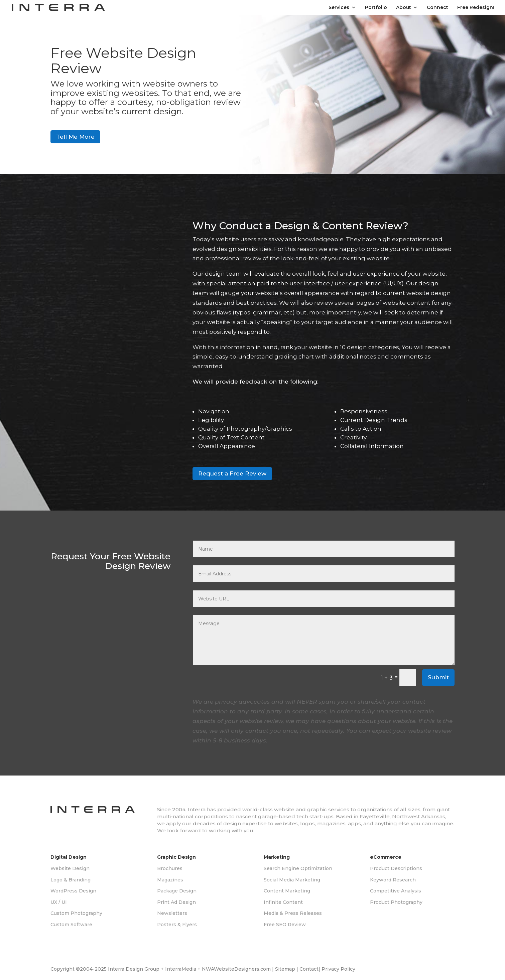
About (404, 8)
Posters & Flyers (177, 925)
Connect (437, 8)
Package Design (177, 891)
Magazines (170, 880)
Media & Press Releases (293, 913)
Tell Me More (75, 137)
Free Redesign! (476, 8)
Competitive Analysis (396, 891)
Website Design (70, 868)
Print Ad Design (176, 902)
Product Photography (396, 902)
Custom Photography (76, 913)
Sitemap (285, 969)
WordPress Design (73, 891)
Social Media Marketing (292, 880)
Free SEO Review (285, 925)
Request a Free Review (232, 473)
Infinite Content (283, 902)
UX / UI (59, 902)
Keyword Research (393, 880)
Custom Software (71, 925)
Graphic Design (176, 857)
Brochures (170, 868)
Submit (438, 677)
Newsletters (172, 913)
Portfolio (376, 8)
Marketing (277, 857)
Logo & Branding (71, 880)
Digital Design (69, 857)
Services (339, 8)
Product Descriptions (396, 868)
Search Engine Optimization (298, 868)
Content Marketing (287, 891)
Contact (309, 969)
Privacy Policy (338, 969)
